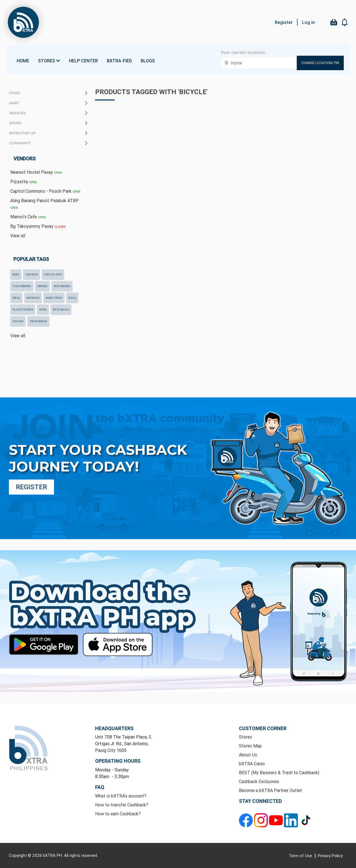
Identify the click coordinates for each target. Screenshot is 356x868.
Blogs (148, 61)
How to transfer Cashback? (122, 805)
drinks (42, 286)
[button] (345, 22)
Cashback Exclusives (259, 781)
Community (20, 143)
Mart (14, 103)
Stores (245, 737)
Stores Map (250, 746)
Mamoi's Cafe (28, 217)
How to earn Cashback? (118, 814)
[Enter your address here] (259, 63)
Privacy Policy (330, 856)
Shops (15, 123)
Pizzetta (24, 182)
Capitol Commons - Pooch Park (45, 191)
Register (284, 22)
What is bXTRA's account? (121, 796)
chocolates (53, 274)
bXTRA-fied (119, 61)
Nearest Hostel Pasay (36, 172)
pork (43, 310)
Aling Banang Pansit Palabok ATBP (44, 204)
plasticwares (23, 310)
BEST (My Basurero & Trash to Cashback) (279, 772)
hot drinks (62, 286)
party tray (54, 298)
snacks (18, 321)
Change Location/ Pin (320, 63)
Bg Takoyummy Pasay (38, 226)
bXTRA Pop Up (22, 133)
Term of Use (301, 856)
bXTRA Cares (252, 764)
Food (15, 93)
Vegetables (38, 321)
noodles (33, 298)
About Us (248, 755)
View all (18, 236)
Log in (308, 22)
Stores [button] (49, 61)
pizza (72, 298)
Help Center (83, 61)
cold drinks (22, 286)
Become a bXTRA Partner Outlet (270, 790)
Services (17, 113)
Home (23, 61)
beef (16, 274)
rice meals (61, 310)
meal (16, 298)
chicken (31, 274)
